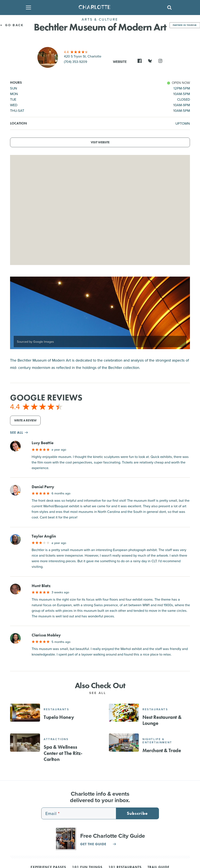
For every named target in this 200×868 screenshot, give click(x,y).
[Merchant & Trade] (124, 742)
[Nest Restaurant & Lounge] (124, 713)
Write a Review (25, 420)
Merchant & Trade (162, 750)
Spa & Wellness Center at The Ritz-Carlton (63, 753)
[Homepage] (99, 8)
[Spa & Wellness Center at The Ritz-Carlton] (25, 742)
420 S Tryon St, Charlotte (83, 56)
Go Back (12, 25)
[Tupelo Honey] (25, 713)
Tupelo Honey (59, 717)
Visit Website (100, 142)
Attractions (56, 739)
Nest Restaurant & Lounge (162, 720)
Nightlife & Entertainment (157, 741)
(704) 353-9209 (76, 62)
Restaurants (56, 709)
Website (120, 62)
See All (100, 693)
